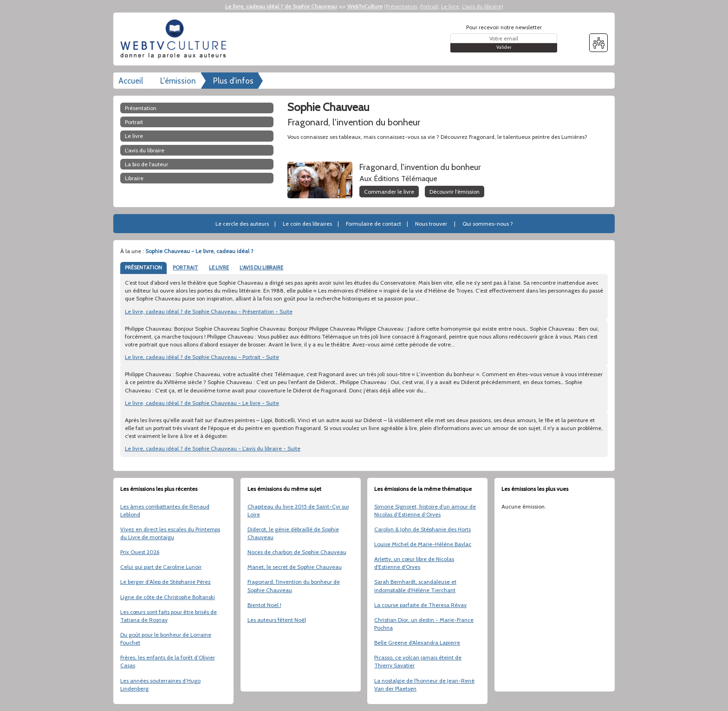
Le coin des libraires (307, 224)
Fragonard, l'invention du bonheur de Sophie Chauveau (294, 586)
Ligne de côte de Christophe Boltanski (168, 597)
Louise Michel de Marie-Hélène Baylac (423, 544)
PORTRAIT (185, 267)
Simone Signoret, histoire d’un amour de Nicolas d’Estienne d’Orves (425, 510)
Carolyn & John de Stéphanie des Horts (422, 529)
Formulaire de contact (374, 224)
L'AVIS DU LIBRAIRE (261, 267)
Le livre (450, 6)
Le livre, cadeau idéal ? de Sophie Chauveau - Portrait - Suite (202, 357)
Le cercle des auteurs (242, 224)
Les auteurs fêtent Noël (277, 620)
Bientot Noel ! (264, 605)
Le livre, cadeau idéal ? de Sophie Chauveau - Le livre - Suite (202, 403)
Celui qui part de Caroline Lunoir (161, 567)
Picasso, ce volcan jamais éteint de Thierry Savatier (418, 661)
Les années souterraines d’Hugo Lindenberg (160, 685)
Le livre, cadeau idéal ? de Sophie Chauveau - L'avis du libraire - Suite (213, 448)
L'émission (178, 81)
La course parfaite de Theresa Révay (420, 605)
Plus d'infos (233, 81)
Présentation (402, 6)
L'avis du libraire (482, 6)
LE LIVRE (219, 267)
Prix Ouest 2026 (140, 552)
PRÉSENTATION (143, 267)
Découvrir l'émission (455, 192)
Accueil (131, 81)
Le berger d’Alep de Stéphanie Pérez (166, 582)
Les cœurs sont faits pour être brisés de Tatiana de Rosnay (169, 616)
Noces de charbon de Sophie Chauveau (297, 552)
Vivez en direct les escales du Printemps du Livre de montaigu (170, 533)
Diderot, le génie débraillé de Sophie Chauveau (293, 533)
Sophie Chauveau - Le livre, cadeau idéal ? (199, 251)
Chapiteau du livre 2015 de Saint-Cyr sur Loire (298, 510)
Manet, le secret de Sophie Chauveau (295, 567)
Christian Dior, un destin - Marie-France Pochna (424, 624)
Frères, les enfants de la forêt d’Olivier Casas (168, 661)
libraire (134, 178)
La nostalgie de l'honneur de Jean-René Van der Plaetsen (424, 685)
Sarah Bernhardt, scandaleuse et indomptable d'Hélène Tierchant (415, 586)
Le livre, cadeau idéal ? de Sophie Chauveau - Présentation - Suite (209, 311)
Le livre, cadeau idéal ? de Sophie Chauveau (281, 6)
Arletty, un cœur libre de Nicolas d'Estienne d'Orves (414, 563)
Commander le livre (389, 192)
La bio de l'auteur (146, 164)
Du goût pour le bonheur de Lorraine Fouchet (166, 639)
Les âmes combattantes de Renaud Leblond (165, 510)
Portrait (429, 6)
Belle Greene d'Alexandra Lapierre (417, 643)
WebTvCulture (365, 6)
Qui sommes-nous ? (488, 224)
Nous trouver (431, 224)
